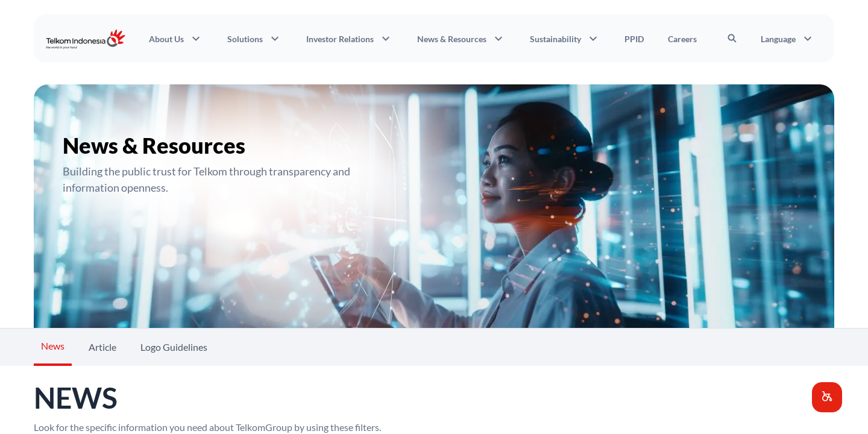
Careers (682, 39)
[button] (827, 397)
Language (788, 39)
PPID (634, 39)
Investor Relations (350, 39)
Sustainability (565, 39)
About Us (176, 39)
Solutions (255, 39)
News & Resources (461, 39)
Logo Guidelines (174, 347)
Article (102, 347)
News (53, 346)
